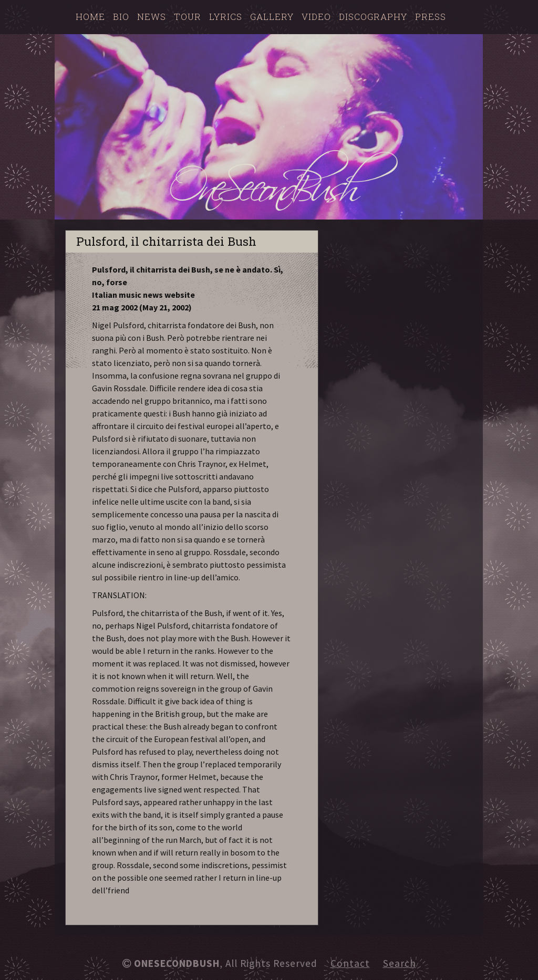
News (152, 17)
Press (431, 17)
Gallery (272, 17)
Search (400, 963)
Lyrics (226, 17)
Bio (121, 17)
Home (90, 17)
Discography (373, 17)
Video (316, 17)
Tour (188, 17)
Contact (350, 963)
